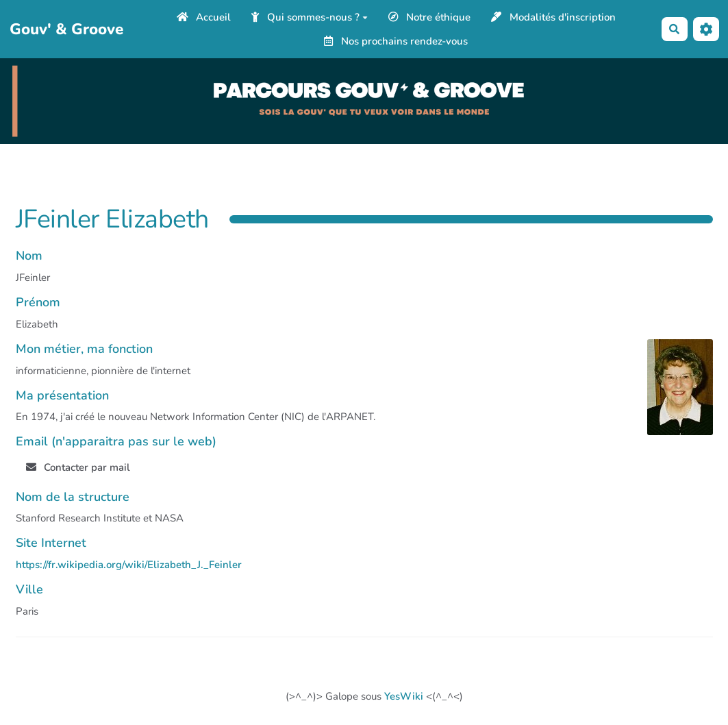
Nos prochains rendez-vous (396, 41)
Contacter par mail (78, 467)
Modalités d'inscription (553, 17)
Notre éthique (430, 17)
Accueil (204, 17)
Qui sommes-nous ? (310, 17)
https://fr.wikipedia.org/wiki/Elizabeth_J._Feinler (129, 565)
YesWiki (404, 696)
